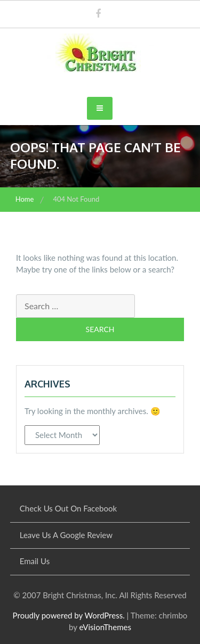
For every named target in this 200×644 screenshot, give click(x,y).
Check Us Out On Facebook (68, 508)
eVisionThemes (105, 627)
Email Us (35, 561)
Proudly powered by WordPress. (69, 615)
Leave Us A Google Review (66, 535)
